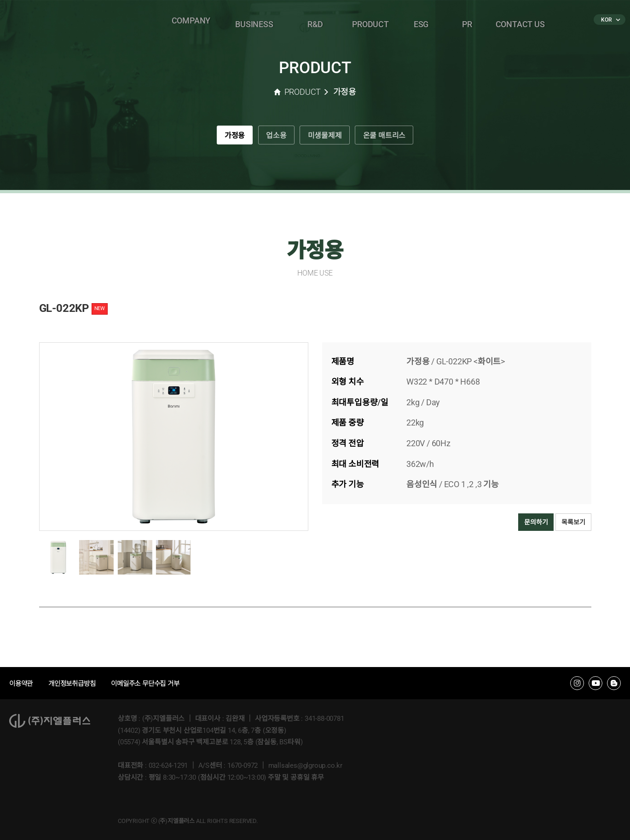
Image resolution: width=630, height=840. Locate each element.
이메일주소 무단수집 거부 (153, 684)
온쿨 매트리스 (394, 138)
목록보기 (573, 522)
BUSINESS (254, 20)
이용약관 (22, 684)
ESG (421, 20)
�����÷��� (53, 21)
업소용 (272, 138)
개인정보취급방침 (75, 684)
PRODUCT (370, 20)
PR (467, 20)
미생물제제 (327, 138)
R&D (315, 20)
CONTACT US (520, 20)
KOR (610, 20)
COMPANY (191, 20)
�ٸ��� (122, 21)
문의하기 (536, 522)
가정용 (225, 138)
